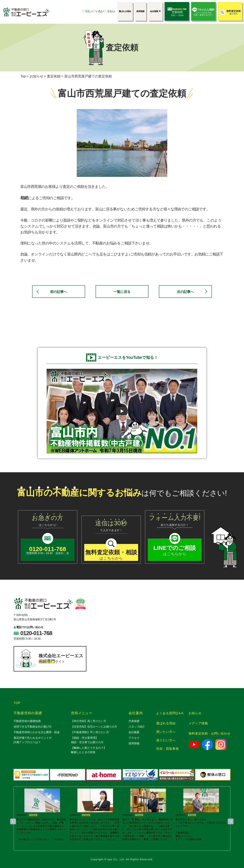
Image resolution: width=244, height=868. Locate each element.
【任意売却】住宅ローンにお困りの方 (94, 727)
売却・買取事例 (167, 749)
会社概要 (134, 732)
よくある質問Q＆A (170, 713)
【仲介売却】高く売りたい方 (89, 721)
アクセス (134, 738)
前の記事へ (59, 292)
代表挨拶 (134, 721)
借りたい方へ (166, 740)
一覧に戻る (122, 292)
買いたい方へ (166, 732)
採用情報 (134, 743)
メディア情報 (198, 723)
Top (23, 76)
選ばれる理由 (166, 723)
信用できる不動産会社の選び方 (33, 727)
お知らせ (36, 76)
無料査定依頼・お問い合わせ (210, 733)
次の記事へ (185, 292)
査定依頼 (54, 76)
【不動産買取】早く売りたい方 (90, 732)
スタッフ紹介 (137, 727)
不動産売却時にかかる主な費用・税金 (37, 732)
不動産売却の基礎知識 (27, 721)
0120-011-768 (36, 633)
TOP (17, 703)
